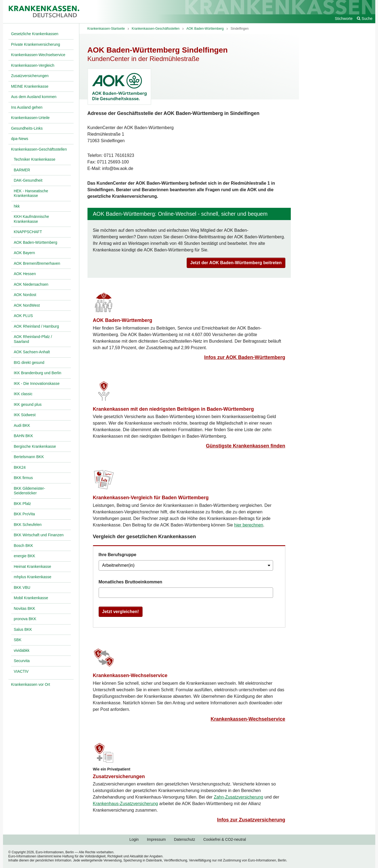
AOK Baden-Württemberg (123, 320)
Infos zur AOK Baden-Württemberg (245, 357)
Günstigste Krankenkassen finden (245, 446)
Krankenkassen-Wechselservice (130, 675)
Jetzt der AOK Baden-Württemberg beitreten (236, 263)
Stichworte (344, 19)
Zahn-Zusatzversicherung (238, 797)
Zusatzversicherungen (119, 776)
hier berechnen (249, 525)
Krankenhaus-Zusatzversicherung (126, 804)
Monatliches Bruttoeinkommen (131, 582)
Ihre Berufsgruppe (118, 555)
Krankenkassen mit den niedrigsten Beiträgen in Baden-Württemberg (173, 409)
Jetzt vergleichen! (121, 612)
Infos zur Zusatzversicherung (251, 820)
